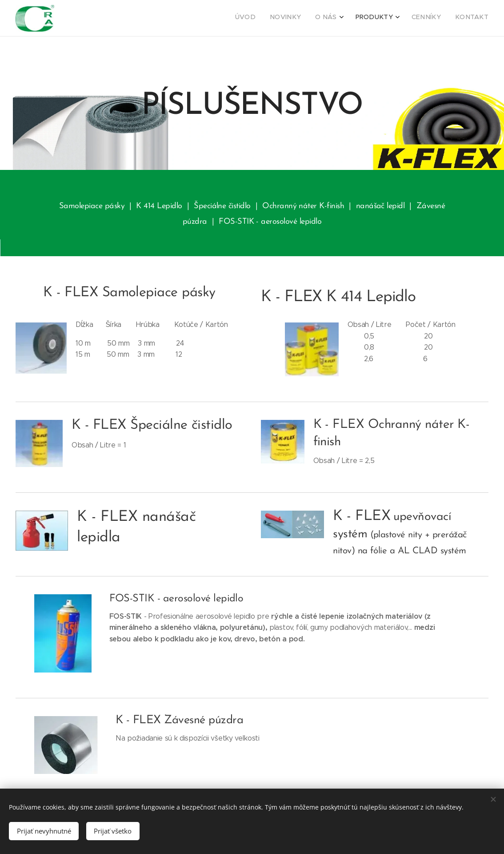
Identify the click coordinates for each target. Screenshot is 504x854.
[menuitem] (411, 18)
